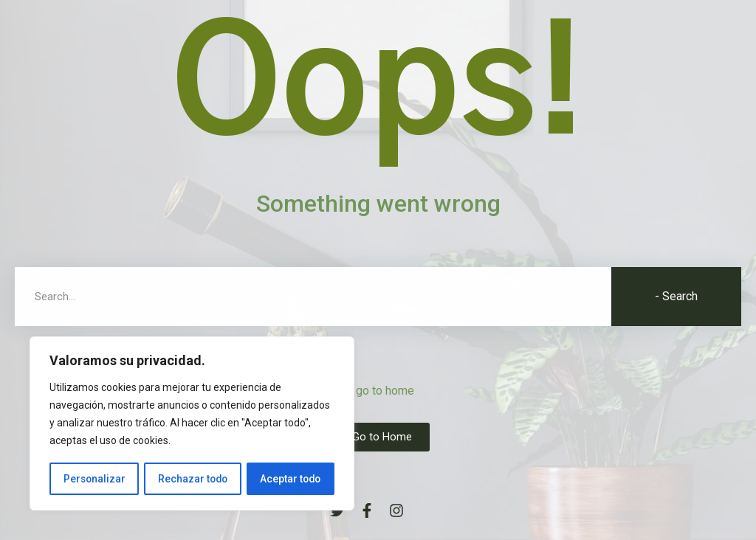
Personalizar (94, 479)
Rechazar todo (192, 479)
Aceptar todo (291, 479)
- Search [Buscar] (676, 296)
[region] (192, 424)
